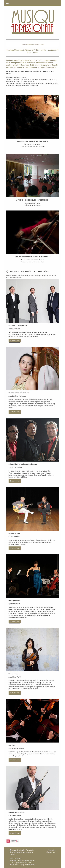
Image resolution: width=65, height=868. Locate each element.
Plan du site (30, 850)
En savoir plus (15, 340)
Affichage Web (51, 852)
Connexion (52, 850)
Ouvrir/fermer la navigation (33, 3)
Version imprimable (17, 850)
